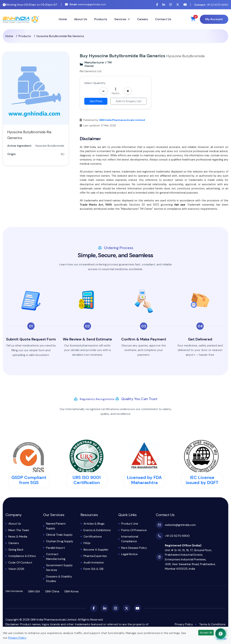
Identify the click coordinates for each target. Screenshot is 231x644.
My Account (214, 19)
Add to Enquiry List (129, 101)
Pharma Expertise (95, 556)
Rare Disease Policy (134, 548)
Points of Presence (134, 530)
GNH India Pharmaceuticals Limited (122, 120)
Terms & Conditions (212, 624)
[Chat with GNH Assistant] (221, 634)
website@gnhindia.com (85, 4)
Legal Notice (129, 554)
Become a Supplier (96, 550)
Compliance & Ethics (22, 556)
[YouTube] (185, 5)
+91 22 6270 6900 (211, 5)
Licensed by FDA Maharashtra (144, 480)
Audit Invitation (94, 562)
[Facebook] (157, 5)
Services (120, 19)
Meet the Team (19, 530)
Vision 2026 (16, 569)
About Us (81, 19)
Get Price (96, 101)
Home (63, 19)
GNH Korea (71, 591)
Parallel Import (56, 548)
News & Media (18, 536)
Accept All (206, 633)
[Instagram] (171, 5)
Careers (142, 19)
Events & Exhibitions (97, 530)
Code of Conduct (20, 562)
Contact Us (163, 19)
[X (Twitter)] (178, 5)
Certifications (93, 536)
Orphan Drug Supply (60, 541)
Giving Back (16, 550)
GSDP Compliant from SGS (29, 480)
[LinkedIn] (164, 5)
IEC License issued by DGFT (202, 480)
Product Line (130, 524)
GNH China (52, 591)
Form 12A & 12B (93, 569)
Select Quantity (95, 83)
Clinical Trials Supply (59, 535)
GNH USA (34, 591)
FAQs (87, 543)
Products (101, 19)
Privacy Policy (184, 624)
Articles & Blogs (94, 524)
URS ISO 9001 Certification (87, 480)
